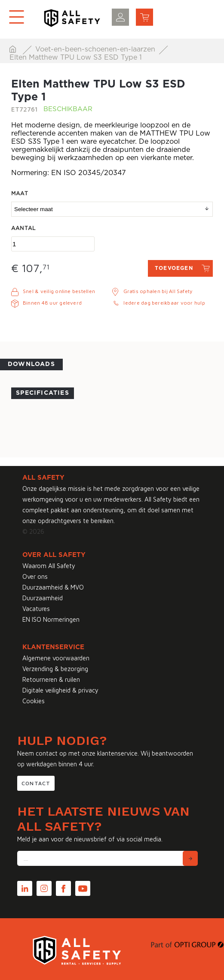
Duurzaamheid (43, 598)
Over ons (35, 576)
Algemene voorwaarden (56, 658)
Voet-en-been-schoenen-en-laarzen (96, 49)
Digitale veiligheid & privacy (60, 690)
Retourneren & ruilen (51, 679)
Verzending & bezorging (55, 669)
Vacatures (36, 609)
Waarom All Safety (49, 566)
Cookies (34, 701)
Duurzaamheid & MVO (53, 587)
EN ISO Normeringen (51, 619)
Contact (36, 783)
